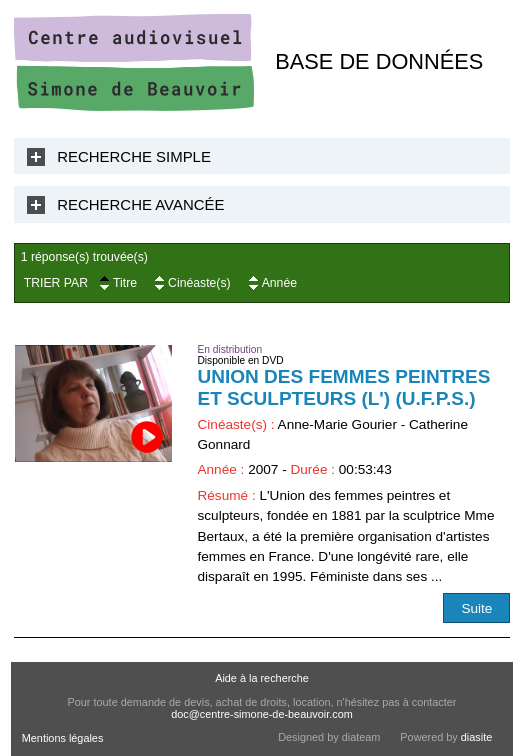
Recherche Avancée (140, 204)
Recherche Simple (134, 156)
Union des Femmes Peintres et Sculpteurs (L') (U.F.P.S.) (343, 387)
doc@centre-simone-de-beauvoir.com (262, 714)
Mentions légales (63, 738)
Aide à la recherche (262, 678)
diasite (476, 737)
